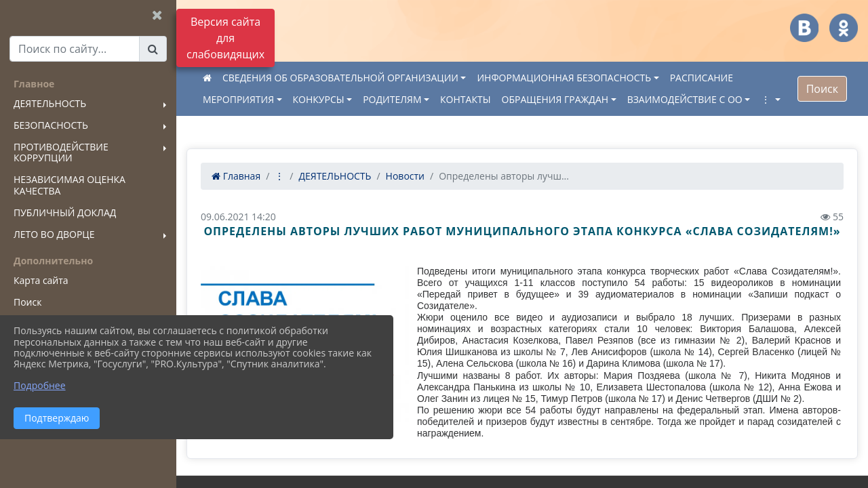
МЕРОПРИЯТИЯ (238, 99)
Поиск (822, 89)
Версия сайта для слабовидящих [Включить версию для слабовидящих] (225, 38)
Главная (236, 176)
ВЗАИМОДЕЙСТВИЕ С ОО (685, 99)
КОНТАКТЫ (465, 99)
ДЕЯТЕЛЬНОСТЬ (335, 176)
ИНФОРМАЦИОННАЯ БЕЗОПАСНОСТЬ (564, 78)
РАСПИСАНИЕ (702, 78)
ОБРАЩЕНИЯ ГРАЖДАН (555, 99)
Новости (405, 176)
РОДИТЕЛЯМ (392, 99)
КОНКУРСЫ (319, 99)
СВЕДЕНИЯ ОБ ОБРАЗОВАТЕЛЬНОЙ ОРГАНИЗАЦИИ (340, 78)
